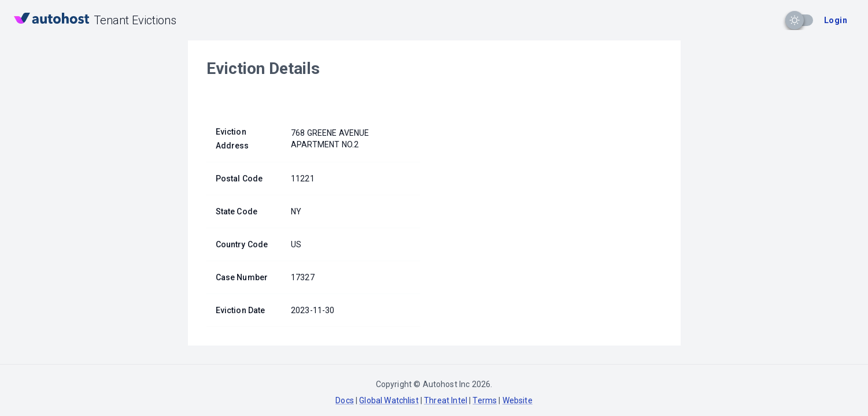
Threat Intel (446, 400)
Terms (485, 400)
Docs (345, 400)
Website (518, 400)
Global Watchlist (389, 400)
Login (836, 20)
